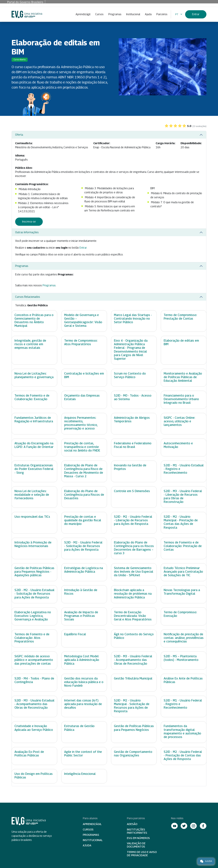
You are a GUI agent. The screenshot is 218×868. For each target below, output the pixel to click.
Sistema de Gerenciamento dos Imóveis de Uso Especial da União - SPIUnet (134, 572)
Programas (115, 14)
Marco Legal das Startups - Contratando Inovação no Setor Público (133, 318)
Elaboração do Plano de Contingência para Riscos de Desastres (84, 495)
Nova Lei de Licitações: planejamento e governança (34, 375)
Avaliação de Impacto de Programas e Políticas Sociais (81, 616)
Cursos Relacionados (28, 297)
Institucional (133, 14)
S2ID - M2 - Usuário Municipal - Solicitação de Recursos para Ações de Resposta (132, 706)
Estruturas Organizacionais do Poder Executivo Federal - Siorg (34, 469)
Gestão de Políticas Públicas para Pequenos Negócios (134, 728)
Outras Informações (27, 232)
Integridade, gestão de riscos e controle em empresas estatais (30, 344)
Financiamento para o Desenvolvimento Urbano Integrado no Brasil (181, 399)
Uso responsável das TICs (32, 517)
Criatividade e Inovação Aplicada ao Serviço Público (34, 728)
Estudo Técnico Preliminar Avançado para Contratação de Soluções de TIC (183, 572)
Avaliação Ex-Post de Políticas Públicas (29, 754)
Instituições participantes (137, 831)
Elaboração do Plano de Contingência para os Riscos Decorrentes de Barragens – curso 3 (134, 548)
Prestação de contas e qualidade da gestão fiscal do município (83, 520)
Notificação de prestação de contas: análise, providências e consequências (184, 638)
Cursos (99, 14)
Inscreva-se (29, 222)
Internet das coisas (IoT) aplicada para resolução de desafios (83, 704)
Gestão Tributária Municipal (133, 678)
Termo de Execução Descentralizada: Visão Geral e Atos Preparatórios (133, 616)
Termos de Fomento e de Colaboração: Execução (32, 397)
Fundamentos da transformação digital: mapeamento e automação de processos (182, 731)
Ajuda (148, 14)
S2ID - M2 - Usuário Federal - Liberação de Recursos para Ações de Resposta (133, 520)
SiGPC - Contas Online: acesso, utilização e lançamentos (179, 421)
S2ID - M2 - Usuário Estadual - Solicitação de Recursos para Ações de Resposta (34, 594)
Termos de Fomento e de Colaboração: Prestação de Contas (183, 546)
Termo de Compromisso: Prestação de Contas (180, 317)
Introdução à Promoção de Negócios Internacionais (33, 544)
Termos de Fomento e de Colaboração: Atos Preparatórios (32, 638)
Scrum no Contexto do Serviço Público (130, 375)
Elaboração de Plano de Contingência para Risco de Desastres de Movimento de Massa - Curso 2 (84, 471)
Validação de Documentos (136, 845)
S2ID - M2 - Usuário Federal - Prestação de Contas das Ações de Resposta (183, 755)
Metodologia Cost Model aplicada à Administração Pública (82, 660)
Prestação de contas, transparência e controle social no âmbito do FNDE (82, 447)
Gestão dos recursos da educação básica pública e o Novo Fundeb (84, 682)
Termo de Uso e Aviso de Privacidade (142, 854)
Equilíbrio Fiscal (75, 634)
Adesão (132, 824)
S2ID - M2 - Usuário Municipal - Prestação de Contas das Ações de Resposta (181, 522)
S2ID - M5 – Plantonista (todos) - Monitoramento (181, 658)
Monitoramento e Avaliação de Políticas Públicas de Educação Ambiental (183, 377)
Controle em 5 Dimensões (132, 491)
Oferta (19, 135)
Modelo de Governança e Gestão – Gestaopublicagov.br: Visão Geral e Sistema (83, 320)
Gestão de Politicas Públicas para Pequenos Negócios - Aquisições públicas (34, 572)
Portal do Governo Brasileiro (25, 2)
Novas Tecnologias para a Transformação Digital (182, 592)
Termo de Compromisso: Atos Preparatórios (81, 342)
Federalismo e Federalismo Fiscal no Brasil (133, 445)
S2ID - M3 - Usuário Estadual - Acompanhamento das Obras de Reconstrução (34, 704)
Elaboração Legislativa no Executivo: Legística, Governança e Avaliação (33, 616)
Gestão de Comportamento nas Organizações (133, 754)
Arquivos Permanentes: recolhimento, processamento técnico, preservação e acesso (81, 423)
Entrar (196, 14)
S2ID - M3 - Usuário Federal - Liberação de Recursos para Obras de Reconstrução (183, 496)
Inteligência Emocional (80, 774)
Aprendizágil (83, 14)
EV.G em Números (138, 838)
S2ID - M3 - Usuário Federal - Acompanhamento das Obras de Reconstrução (133, 660)
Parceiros (162, 14)
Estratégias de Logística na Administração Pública (84, 570)
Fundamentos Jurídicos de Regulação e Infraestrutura (34, 419)
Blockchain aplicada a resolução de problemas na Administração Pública (133, 594)
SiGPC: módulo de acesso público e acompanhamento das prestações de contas (34, 660)
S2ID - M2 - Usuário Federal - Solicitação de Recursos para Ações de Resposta (83, 546)
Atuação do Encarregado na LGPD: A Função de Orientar (34, 445)
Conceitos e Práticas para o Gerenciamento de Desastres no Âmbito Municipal (34, 320)
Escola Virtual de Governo (27, 14)
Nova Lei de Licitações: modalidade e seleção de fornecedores (32, 495)
